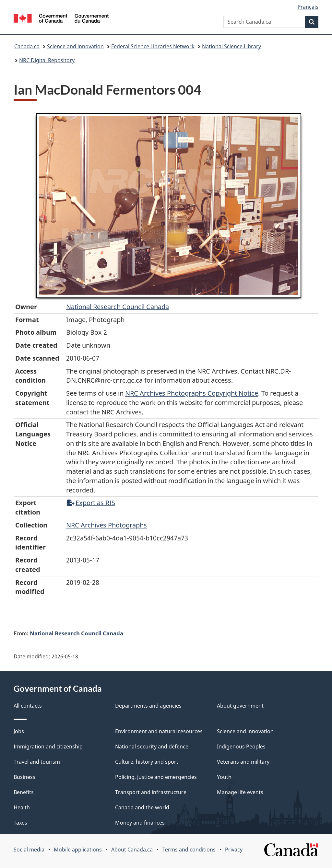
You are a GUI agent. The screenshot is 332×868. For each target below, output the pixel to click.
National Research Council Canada (118, 307)
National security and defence (152, 746)
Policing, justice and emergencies (156, 777)
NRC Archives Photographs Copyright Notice (192, 393)
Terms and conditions (189, 850)
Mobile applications (78, 850)
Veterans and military (243, 762)
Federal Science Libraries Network (153, 46)
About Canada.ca (132, 850)
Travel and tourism (37, 762)
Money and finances (140, 823)
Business (24, 777)
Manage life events (240, 792)
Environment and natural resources (159, 731)
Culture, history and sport (147, 762)
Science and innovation (75, 46)
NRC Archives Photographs (107, 525)
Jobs (19, 731)
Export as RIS (91, 503)
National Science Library (231, 46)
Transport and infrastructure (151, 792)
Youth (224, 777)
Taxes (20, 823)
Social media (29, 850)
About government (240, 706)
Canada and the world (142, 807)
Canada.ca (27, 46)
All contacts (28, 706)
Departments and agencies (148, 706)
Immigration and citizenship (48, 746)
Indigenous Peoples (241, 746)
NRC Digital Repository (47, 60)
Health (22, 807)
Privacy (234, 850)
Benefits (24, 792)
